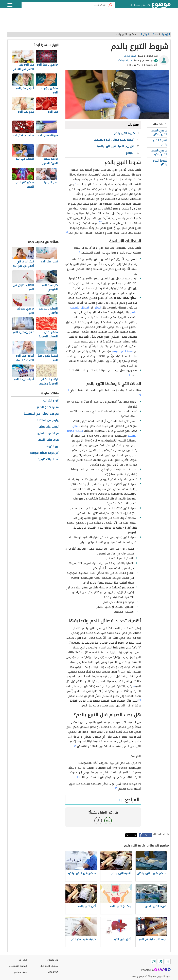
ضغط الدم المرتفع (122, 351)
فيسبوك (147, 835)
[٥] (80, 252)
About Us (53, 972)
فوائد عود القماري (48, 433)
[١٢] (79, 777)
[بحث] (110, 5)
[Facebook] (168, 961)
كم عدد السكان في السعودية (41, 414)
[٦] (129, 375)
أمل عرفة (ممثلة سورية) (44, 453)
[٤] (67, 232)
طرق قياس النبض (48, 440)
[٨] (134, 685)
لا (98, 821)
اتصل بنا (23, 960)
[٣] (99, 222)
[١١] (75, 745)
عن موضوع (53, 960)
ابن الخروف (52, 446)
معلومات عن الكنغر (48, 407)
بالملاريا (76, 426)
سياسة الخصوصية (49, 966)
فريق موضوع (20, 972)
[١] (76, 184)
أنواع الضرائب (51, 401)
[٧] (140, 394)
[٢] (101, 222)
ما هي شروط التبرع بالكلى (159, 132)
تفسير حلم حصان (49, 427)
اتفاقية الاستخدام (18, 966)
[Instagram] (154, 961)
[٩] (140, 700)
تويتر (135, 835)
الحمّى (97, 308)
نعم (108, 821)
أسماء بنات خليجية (48, 459)
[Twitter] (161, 961)
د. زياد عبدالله (125, 61)
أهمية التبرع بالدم (160, 142)
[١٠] (80, 705)
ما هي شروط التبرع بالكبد (159, 152)
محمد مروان (130, 56)
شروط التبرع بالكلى (160, 162)
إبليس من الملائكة (48, 420)
